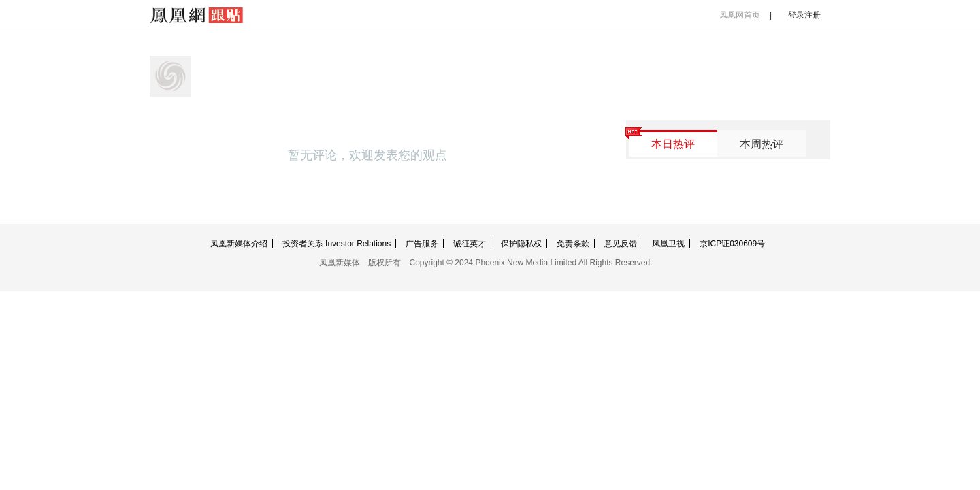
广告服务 (422, 244)
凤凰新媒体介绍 (239, 244)
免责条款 (573, 244)
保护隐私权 (521, 244)
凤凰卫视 (668, 244)
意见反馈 (621, 244)
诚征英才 (470, 244)
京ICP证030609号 (732, 244)
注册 (813, 15)
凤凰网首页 (740, 15)
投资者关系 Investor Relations (337, 244)
